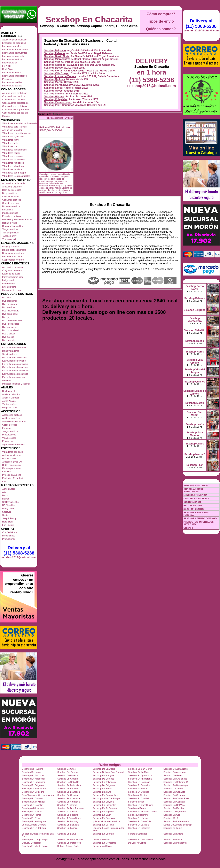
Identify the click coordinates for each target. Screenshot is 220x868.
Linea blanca (9, 284)
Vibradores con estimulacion (16, 133)
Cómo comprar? (161, 14)
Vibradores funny (11, 140)
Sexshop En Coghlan (174, 802)
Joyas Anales (9, 401)
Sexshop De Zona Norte (176, 769)
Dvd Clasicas (9, 334)
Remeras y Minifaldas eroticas (17, 219)
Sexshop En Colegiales (104, 805)
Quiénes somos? (161, 29)
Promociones (9, 539)
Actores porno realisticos (15, 93)
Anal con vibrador (11, 394)
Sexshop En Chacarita (89, 20)
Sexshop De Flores (173, 775)
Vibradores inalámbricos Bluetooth (19, 123)
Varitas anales (9, 404)
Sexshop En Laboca (67, 828)
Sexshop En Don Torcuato (70, 808)
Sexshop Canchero (173, 789)
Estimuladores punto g (13, 377)
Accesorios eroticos (12, 415)
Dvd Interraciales (11, 324)
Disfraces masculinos (13, 253)
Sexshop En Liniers (173, 834)
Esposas (7, 428)
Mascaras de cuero (12, 290)
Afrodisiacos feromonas (14, 421)
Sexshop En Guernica (104, 818)
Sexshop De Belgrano (104, 785)
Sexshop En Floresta (68, 815)
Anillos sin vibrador (12, 455)
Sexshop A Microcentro (34, 808)
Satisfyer (7, 512)
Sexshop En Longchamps (35, 839)
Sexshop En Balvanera (33, 782)
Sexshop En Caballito (174, 792)
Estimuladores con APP (14, 348)
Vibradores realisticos (13, 163)
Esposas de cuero (11, 274)
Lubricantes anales (12, 46)
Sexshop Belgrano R (103, 792)
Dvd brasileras (9, 304)
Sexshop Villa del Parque (59, 62)
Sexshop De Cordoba (104, 779)
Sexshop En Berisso (67, 789)
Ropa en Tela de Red (13, 226)
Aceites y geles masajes (14, 40)
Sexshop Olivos (53, 91)
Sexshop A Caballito (67, 812)
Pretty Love (8, 509)
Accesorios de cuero (13, 267)
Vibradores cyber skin (13, 137)
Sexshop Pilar (52, 105)
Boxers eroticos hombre (14, 250)
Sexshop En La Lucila (68, 825)
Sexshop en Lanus (173, 828)
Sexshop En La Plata (103, 825)
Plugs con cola (10, 408)
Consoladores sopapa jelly (15, 109)
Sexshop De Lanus (32, 772)
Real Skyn (7, 69)
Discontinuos (9, 536)
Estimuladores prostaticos (15, 374)
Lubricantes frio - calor (13, 56)
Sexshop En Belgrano (33, 785)
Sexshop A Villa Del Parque (107, 798)
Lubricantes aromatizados (15, 49)
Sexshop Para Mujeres (195, 434)
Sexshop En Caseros (174, 795)
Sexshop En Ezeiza (32, 812)
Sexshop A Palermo (67, 805)
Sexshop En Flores (32, 815)
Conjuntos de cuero (12, 270)
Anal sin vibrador (11, 398)
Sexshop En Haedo (138, 818)
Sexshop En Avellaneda (175, 779)
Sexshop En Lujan (173, 839)
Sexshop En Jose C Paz (140, 821)
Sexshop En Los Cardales (70, 839)
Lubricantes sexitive (12, 82)
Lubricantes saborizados (14, 76)
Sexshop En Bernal (102, 789)
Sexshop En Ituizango (68, 821)
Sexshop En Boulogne (33, 792)
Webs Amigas (110, 765)
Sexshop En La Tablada (34, 828)
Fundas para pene (11, 468)
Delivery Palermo (101, 839)
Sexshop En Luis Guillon (140, 839)
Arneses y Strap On (12, 462)
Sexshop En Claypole (104, 802)
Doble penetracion (11, 465)
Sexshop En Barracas (139, 782)
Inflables (6, 472)
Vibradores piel (10, 146)
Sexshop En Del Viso (174, 805)
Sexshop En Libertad (103, 834)
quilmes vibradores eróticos (107, 821)
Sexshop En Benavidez (140, 785)
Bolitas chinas (9, 458)
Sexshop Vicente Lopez (58, 102)
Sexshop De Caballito (68, 782)
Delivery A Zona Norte (68, 846)
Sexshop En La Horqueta (176, 821)
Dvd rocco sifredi (11, 330)
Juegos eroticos (10, 431)
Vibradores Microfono (13, 166)
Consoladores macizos (14, 96)
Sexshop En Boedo (138, 789)
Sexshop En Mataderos (69, 843)
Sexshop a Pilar (136, 802)
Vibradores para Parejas (14, 127)
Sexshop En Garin (102, 815)
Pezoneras (8, 441)
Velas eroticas (9, 438)
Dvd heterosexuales (12, 320)
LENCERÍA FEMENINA (195, 495)
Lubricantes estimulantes (15, 53)
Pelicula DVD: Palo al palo (55, 127)
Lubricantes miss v (12, 72)
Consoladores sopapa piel (15, 113)
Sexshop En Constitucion (141, 805)
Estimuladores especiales (15, 364)
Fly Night (7, 66)
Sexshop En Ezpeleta (104, 812)
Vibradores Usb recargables (16, 176)
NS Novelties (9, 505)
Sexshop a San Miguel (33, 802)
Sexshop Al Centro (137, 795)
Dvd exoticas (9, 307)
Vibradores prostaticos (13, 160)
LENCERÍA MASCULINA (196, 498)
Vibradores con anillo (13, 452)
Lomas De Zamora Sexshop (178, 825)
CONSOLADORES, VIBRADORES (193, 490)
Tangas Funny (9, 236)
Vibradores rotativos (12, 169)
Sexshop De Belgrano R (176, 782)
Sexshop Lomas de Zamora (60, 76)
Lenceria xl (8, 210)
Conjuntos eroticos (12, 200)
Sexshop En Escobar (174, 808)
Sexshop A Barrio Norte (69, 818)
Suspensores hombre (13, 260)
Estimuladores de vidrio (14, 361)
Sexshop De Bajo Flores (34, 789)
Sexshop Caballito (55, 65)
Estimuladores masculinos (15, 371)
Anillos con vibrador (12, 130)
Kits (4, 481)
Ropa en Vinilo (10, 223)
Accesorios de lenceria (14, 183)
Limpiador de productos (14, 43)
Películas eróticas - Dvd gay (59, 118)
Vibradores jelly (10, 143)
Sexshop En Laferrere (139, 828)
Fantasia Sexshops (138, 834)
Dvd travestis (9, 340)
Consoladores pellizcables (15, 103)
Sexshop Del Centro (67, 772)
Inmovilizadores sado (13, 277)
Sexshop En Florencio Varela (143, 812)
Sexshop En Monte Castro (35, 846)
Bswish (6, 499)
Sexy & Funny (9, 518)
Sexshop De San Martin (140, 769)
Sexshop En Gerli (172, 815)
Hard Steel (8, 522)
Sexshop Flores (53, 71)
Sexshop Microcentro (57, 59)
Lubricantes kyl (10, 63)
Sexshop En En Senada (105, 808)
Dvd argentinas (10, 301)
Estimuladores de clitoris (14, 357)
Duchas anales (10, 391)
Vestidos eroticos (11, 239)
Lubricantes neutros (12, 59)
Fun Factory (8, 525)
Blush (5, 495)
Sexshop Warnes (54, 96)
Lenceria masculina (12, 256)
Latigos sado (9, 280)
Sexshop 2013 (171, 818)
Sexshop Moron (53, 82)
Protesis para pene (12, 475)
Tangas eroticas (10, 229)
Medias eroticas (10, 213)
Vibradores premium (12, 156)
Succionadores (10, 354)
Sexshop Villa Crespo (57, 73)
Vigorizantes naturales (13, 444)
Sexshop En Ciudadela (69, 802)
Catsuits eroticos (11, 196)
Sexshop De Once (66, 769)
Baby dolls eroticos (12, 190)
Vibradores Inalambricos (14, 150)
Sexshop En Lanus (67, 834)
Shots (5, 515)
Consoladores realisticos (15, 106)
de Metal (7, 380)
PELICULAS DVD (193, 505)
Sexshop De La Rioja (139, 772)
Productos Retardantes (14, 478)
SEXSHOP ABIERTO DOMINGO (200, 518)
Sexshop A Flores (137, 808)
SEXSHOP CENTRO (194, 509)
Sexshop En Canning (68, 795)
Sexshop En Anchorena (140, 779)
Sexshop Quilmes (54, 79)
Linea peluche (9, 287)
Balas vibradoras (11, 351)
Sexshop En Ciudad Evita (176, 798)
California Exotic (10, 502)
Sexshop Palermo (54, 53)
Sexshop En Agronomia (140, 775)
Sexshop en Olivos (102, 846)
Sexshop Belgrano (55, 51)
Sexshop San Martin (56, 94)
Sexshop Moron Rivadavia (59, 85)
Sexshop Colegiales (56, 99)
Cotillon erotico (10, 425)
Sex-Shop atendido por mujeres (38, 795)
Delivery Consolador (32, 843)
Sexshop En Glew (31, 818)
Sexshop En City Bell (139, 798)
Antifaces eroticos (11, 418)
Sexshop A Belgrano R (175, 812)
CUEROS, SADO (192, 502)
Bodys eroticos (10, 193)
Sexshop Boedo (53, 68)
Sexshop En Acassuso (175, 772)
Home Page (45, 114)
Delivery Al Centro (137, 843)
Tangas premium (11, 233)
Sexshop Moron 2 (195, 454)
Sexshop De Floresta (68, 775)
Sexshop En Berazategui (176, 785)
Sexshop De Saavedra (104, 769)
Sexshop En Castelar (33, 798)
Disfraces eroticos (11, 206)
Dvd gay (6, 317)
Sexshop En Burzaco (139, 792)
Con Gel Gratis (10, 532)
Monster (6, 116)
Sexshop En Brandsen (68, 792)
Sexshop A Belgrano (138, 815)
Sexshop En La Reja (138, 825)
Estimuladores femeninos (15, 367)
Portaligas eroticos (12, 216)
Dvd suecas (8, 337)
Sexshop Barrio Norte (57, 56)
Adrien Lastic (9, 489)
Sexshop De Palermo (33, 769)
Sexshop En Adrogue (103, 775)
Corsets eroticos (10, 203)
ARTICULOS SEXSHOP (196, 486)
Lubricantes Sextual (12, 86)
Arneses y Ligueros (12, 187)
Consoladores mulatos (13, 100)
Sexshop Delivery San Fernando (109, 772)
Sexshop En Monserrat (104, 843)
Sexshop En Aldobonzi (33, 779)
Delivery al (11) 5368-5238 (19, 550)
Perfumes (7, 79)
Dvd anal (7, 297)
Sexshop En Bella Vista (69, 785)
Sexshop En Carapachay (105, 795)
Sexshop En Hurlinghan (34, 821)
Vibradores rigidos (11, 153)
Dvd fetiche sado (11, 311)
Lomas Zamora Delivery (34, 825)
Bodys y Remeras (11, 247)
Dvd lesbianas (9, 327)
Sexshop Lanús (53, 88)
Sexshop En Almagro (68, 779)
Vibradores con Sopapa (14, 173)
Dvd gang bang (10, 314)
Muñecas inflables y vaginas (16, 384)
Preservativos (9, 435)
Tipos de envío (161, 21)
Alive (5, 492)
